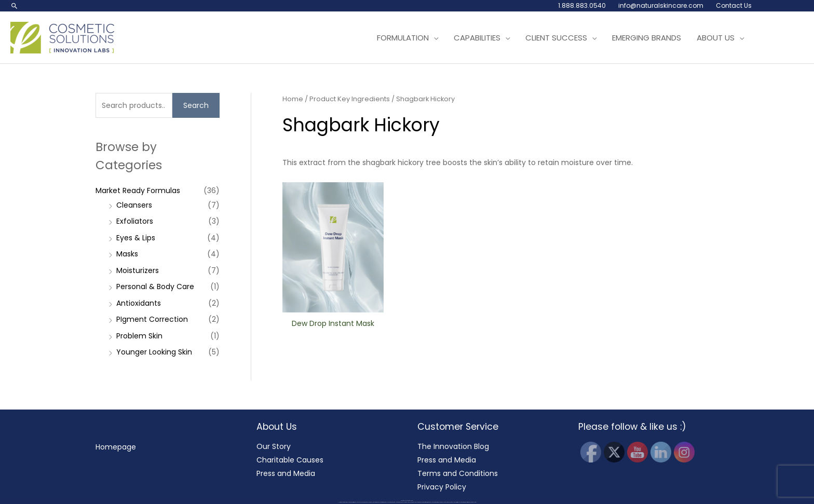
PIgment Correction (152, 319)
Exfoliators (135, 221)
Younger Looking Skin (154, 352)
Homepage (116, 447)
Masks (127, 254)
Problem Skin (139, 336)
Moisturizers (138, 270)
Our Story (274, 446)
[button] (15, 6)
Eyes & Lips (136, 238)
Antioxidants (139, 303)
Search (196, 105)
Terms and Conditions (458, 473)
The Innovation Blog (453, 446)
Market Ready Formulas (138, 190)
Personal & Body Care (155, 287)
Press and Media (286, 473)
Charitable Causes (290, 460)
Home (293, 99)
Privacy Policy (442, 487)
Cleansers (134, 205)
